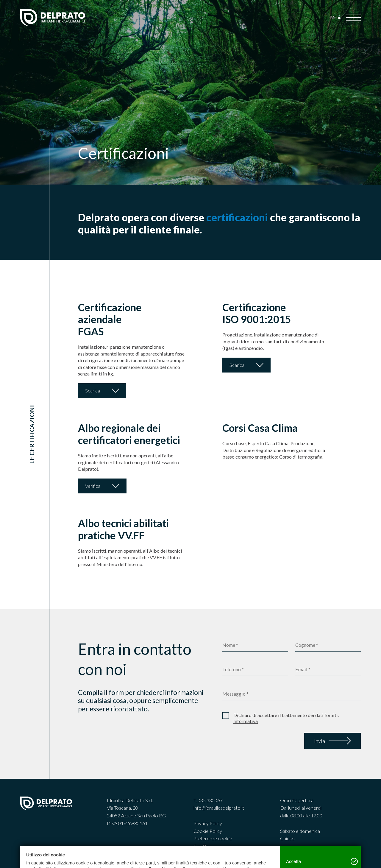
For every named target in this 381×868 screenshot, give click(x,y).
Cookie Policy (208, 831)
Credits (201, 846)
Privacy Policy (208, 823)
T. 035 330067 (208, 800)
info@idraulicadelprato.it (219, 808)
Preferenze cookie (213, 838)
